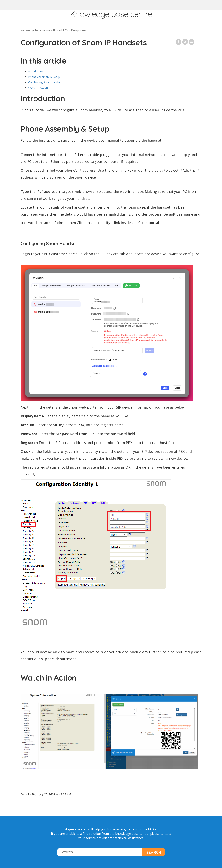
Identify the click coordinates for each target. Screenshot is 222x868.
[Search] (100, 852)
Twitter (185, 42)
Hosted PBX (60, 30)
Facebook (178, 42)
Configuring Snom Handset (45, 82)
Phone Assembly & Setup (44, 77)
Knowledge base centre (35, 30)
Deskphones (79, 30)
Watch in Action (38, 88)
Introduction (36, 71)
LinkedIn (192, 42)
